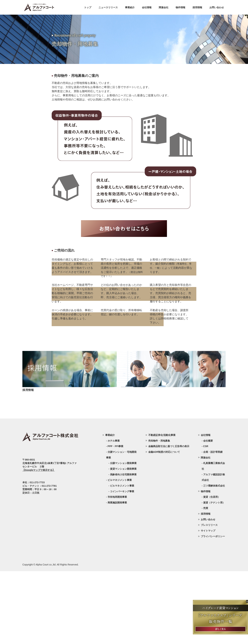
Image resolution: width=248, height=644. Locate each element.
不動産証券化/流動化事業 (162, 508)
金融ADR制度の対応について (164, 525)
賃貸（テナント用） (214, 575)
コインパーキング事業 (122, 564)
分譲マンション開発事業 (123, 536)
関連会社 (164, 7)
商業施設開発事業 (117, 575)
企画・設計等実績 (213, 525)
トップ (88, 7)
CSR (206, 519)
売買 (206, 581)
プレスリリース (209, 598)
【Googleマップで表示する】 (39, 543)
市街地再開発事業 (117, 570)
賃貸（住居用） (212, 570)
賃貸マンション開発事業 (123, 542)
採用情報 (197, 7)
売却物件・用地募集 (159, 514)
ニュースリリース (108, 7)
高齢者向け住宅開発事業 (123, 547)
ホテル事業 (114, 514)
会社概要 (208, 514)
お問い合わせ (217, 7)
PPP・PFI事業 (116, 519)
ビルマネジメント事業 (122, 559)
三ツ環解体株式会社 (214, 559)
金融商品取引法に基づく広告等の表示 (169, 519)
